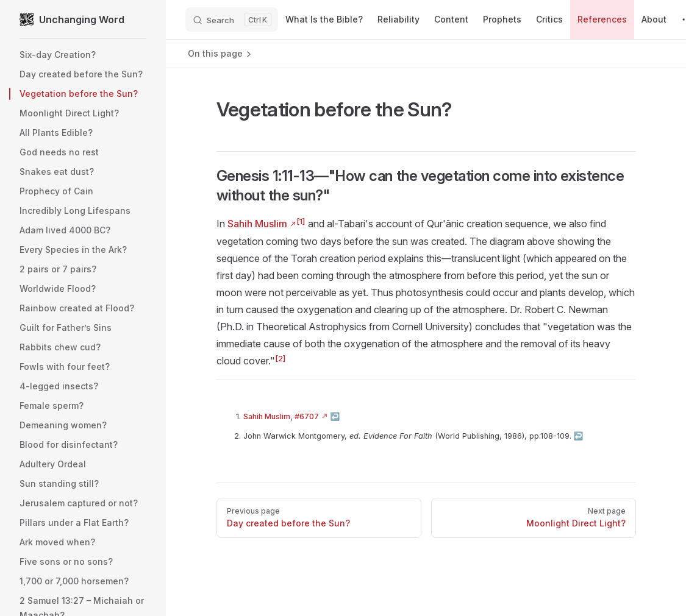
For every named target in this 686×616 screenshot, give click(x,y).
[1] (301, 221)
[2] (280, 358)
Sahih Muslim (257, 224)
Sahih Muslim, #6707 (281, 416)
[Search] (232, 19)
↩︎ (335, 416)
